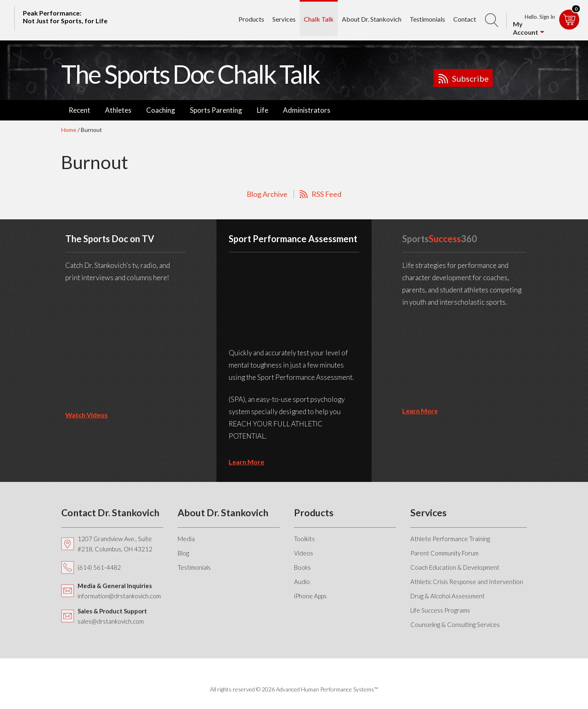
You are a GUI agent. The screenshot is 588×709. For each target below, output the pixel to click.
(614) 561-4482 (99, 567)
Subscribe (470, 78)
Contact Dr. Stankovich (110, 513)
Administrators (307, 110)
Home (69, 130)
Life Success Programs (440, 610)
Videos (304, 553)
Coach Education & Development (455, 567)
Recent (79, 110)
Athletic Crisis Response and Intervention (467, 582)
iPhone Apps (310, 596)
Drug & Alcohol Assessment (448, 596)
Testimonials (427, 19)
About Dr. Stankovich (372, 19)
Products (251, 19)
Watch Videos (87, 415)
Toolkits (304, 539)
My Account (526, 28)
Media (186, 539)
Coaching (161, 110)
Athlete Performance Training (450, 539)
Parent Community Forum (444, 553)
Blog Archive (267, 194)
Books (302, 567)
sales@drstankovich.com (111, 621)
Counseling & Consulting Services (455, 624)
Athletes (118, 110)
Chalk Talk (319, 19)
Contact (465, 19)
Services (284, 19)
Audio (302, 582)
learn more (246, 462)
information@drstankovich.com (119, 596)
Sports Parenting (216, 110)
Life (263, 110)
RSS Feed (326, 194)
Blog (183, 553)
